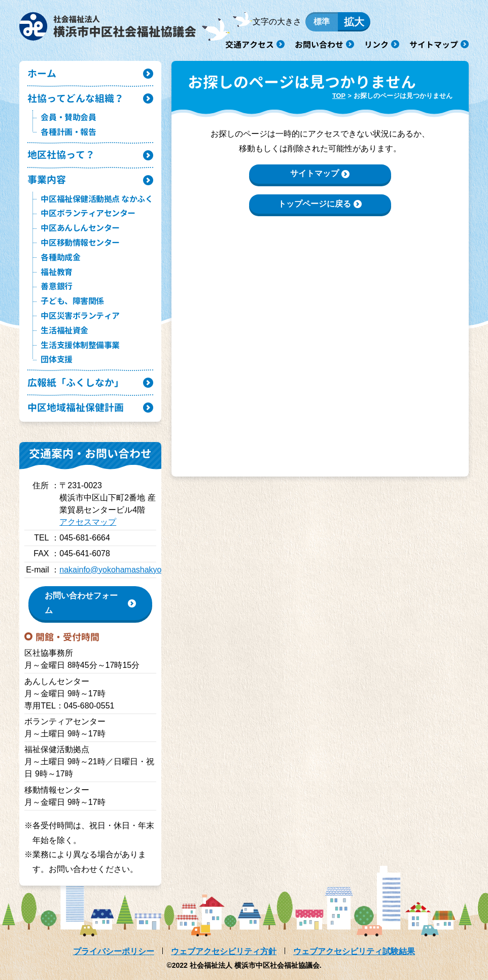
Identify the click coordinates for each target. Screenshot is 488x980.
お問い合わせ (319, 45)
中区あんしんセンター (80, 228)
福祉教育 (56, 272)
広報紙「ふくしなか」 (76, 382)
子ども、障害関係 (72, 301)
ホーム (42, 73)
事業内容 (47, 179)
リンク (376, 45)
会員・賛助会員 (68, 117)
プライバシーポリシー (114, 951)
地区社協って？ (61, 155)
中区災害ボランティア (80, 316)
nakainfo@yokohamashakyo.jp (115, 570)
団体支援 (56, 359)
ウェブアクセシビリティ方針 (224, 951)
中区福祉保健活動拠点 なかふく (97, 199)
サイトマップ (434, 45)
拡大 (354, 22)
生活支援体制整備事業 (80, 345)
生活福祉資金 (64, 330)
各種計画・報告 (68, 132)
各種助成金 (60, 257)
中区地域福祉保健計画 (76, 407)
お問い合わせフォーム (81, 603)
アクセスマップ (88, 522)
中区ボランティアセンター (88, 213)
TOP (339, 96)
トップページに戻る (315, 204)
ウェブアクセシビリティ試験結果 (354, 951)
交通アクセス (250, 45)
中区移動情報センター (80, 243)
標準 (322, 22)
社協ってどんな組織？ (76, 98)
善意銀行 (56, 286)
